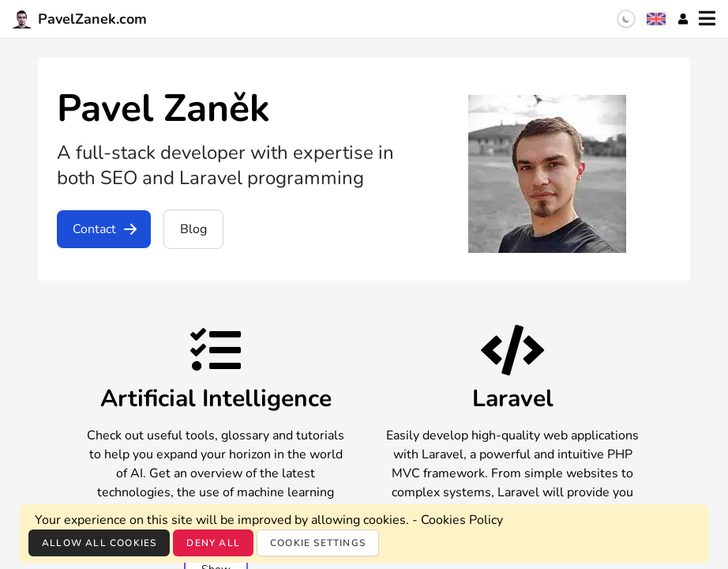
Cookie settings (318, 543)
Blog (193, 229)
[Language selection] (656, 19)
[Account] (683, 19)
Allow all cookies (99, 543)
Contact (105, 229)
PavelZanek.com (80, 19)
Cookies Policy (462, 520)
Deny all (213, 543)
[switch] (626, 19)
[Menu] (707, 19)
